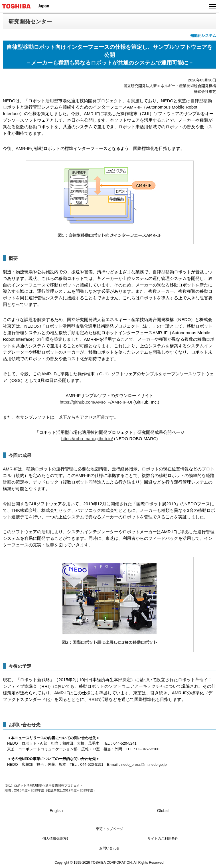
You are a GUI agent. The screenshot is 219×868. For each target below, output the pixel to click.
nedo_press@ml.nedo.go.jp (144, 764)
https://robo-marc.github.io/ (87, 439)
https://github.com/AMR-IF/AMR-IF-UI (96, 402)
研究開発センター (30, 21)
